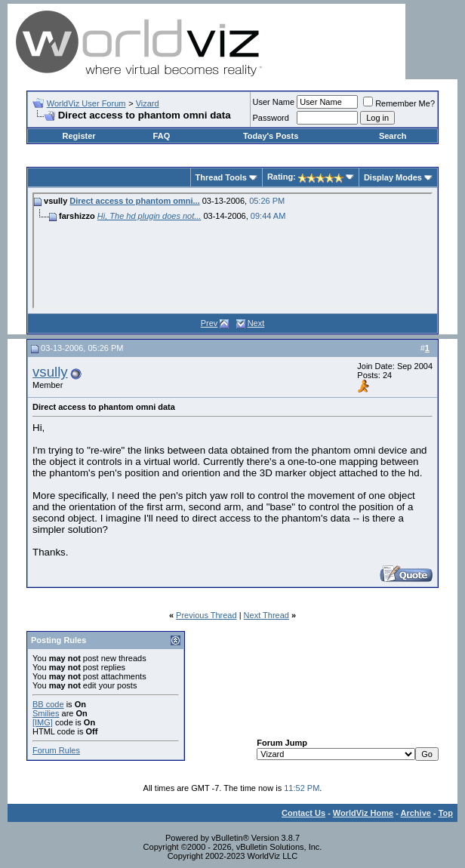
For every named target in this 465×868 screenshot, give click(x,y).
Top (446, 813)
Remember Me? (399, 103)
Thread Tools (221, 177)
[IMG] (43, 722)
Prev (209, 323)
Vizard (148, 103)
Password (271, 118)
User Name (274, 102)
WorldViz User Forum (86, 103)
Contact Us (303, 813)
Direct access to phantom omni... (134, 201)
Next (256, 323)
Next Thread (266, 615)
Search (393, 136)
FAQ (162, 136)
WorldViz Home (363, 813)
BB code (48, 704)
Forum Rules (56, 750)
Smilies (46, 713)
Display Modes (393, 177)
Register (79, 136)
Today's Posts (271, 136)
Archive (416, 813)
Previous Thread (206, 615)
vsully (50, 372)
